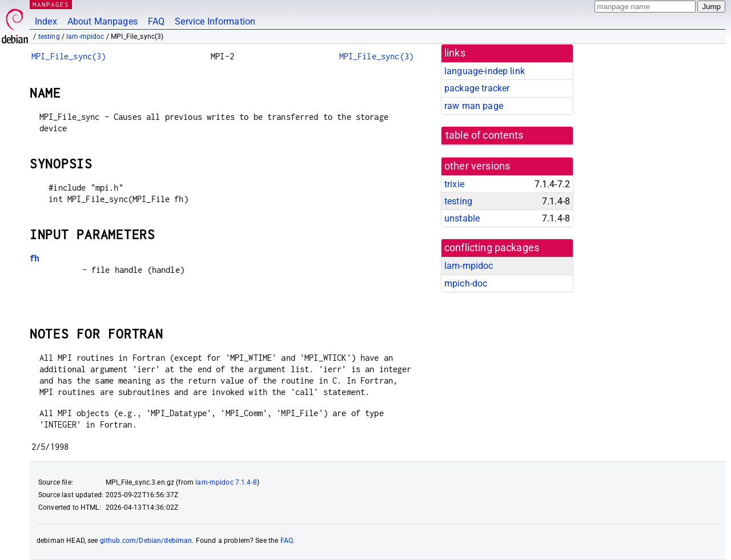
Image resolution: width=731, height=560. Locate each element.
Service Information (215, 21)
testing (49, 37)
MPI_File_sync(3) (69, 56)
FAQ (156, 21)
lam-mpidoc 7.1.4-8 (226, 482)
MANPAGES (51, 4)
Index (46, 21)
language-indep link (485, 71)
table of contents (485, 135)
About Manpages (103, 21)
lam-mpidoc (85, 37)
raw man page (474, 106)
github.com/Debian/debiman (146, 541)
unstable (462, 218)
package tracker (477, 88)
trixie (454, 184)
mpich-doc (466, 283)
